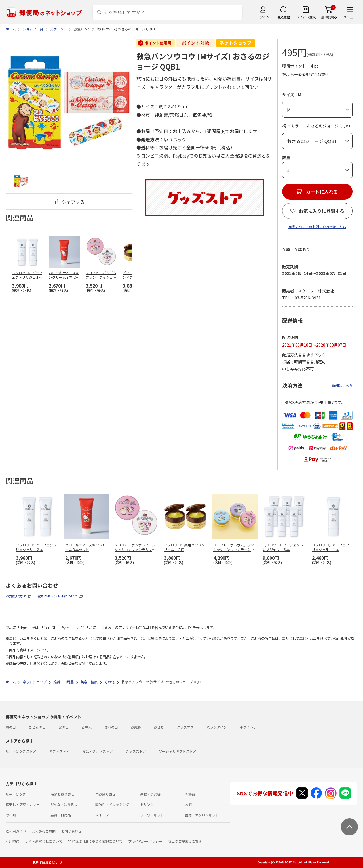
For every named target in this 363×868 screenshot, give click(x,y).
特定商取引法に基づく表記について (95, 841)
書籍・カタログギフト (202, 815)
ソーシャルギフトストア (178, 751)
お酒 (188, 804)
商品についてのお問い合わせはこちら (317, 227)
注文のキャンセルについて (57, 596)
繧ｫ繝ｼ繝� (329, 17)
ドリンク (147, 804)
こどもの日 (37, 727)
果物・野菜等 (150, 794)
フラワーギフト (152, 815)
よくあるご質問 (44, 831)
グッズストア (136, 751)
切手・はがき (16, 794)
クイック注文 (306, 17)
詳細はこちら (342, 385)
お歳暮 (136, 727)
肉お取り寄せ (105, 794)
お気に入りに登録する (322, 211)
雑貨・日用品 (61, 815)
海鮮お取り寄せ (62, 794)
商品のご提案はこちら (185, 841)
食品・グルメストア (98, 751)
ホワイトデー (250, 727)
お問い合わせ (71, 831)
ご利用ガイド (16, 831)
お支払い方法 (16, 596)
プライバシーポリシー (145, 841)
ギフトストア (59, 751)
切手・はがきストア (21, 751)
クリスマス (185, 727)
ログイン (263, 17)
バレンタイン (217, 727)
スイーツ (102, 815)
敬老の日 (111, 727)
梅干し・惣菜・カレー (23, 804)
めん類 (11, 815)
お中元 (86, 727)
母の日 (11, 727)
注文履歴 (283, 17)
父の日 (64, 727)
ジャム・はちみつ (64, 804)
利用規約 (12, 841)
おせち (159, 727)
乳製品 (190, 794)
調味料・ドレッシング (112, 804)
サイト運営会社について (44, 841)
